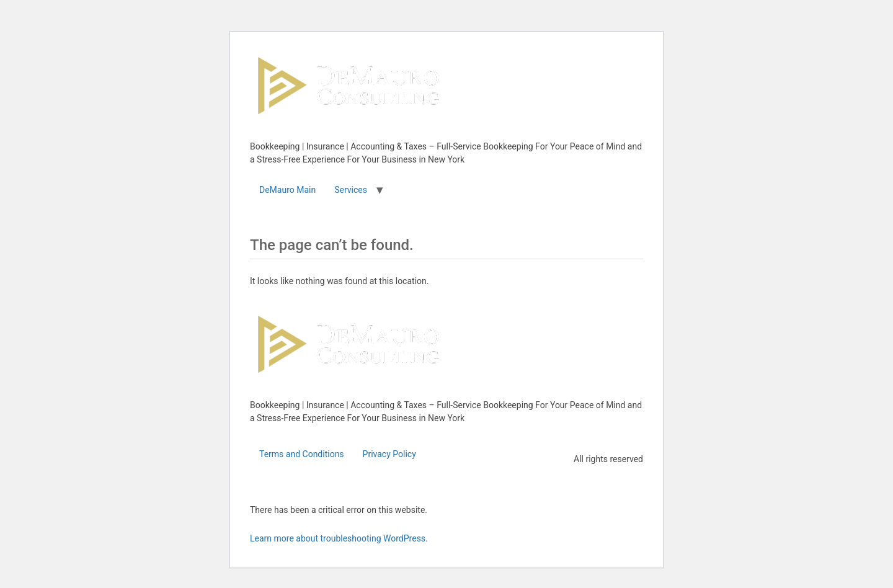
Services (351, 190)
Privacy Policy (389, 454)
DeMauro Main (287, 190)
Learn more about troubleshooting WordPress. (339, 538)
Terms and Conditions (302, 454)
